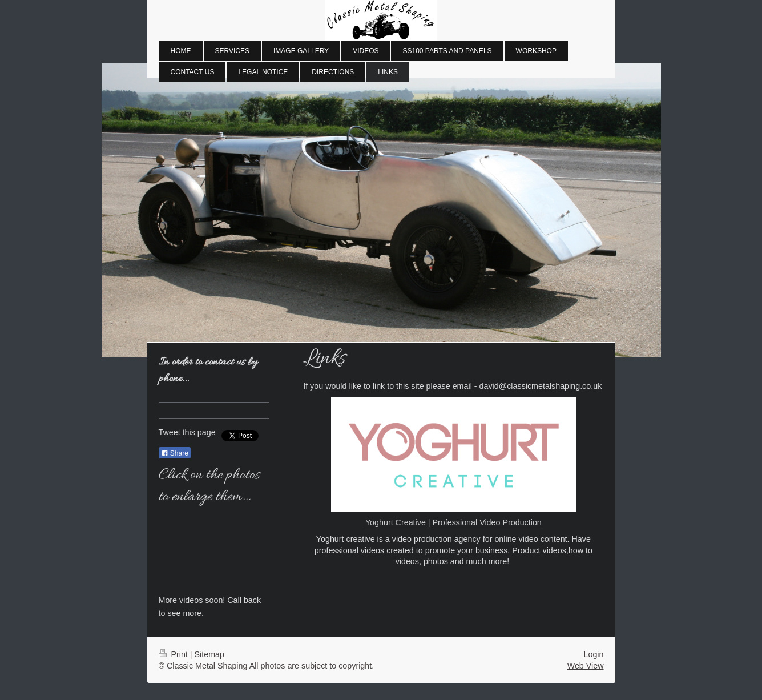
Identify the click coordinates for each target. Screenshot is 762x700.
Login (594, 654)
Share (175, 453)
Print (174, 654)
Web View (586, 666)
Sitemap (209, 654)
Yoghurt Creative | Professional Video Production (453, 522)
